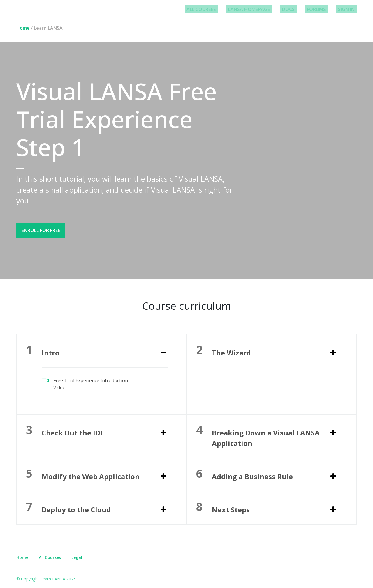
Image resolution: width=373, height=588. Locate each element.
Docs (297, 9)
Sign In (348, 9)
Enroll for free (41, 230)
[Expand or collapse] (163, 351)
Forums (321, 9)
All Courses (217, 9)
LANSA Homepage (261, 9)
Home (23, 28)
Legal (77, 555)
